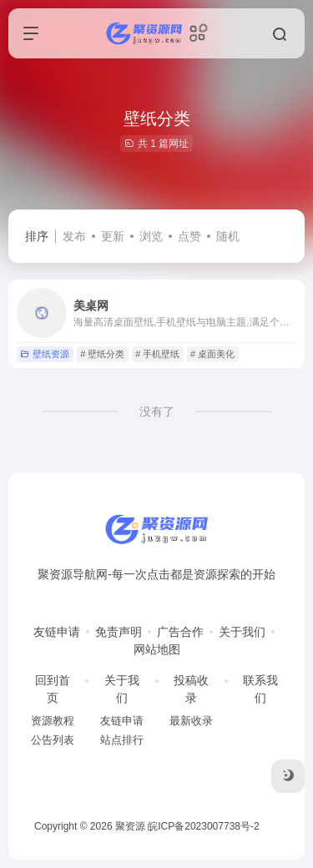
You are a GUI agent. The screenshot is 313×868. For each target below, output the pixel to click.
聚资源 (130, 826)
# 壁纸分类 (102, 354)
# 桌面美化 (212, 354)
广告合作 (180, 632)
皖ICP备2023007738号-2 (203, 826)
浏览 (151, 236)
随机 (228, 236)
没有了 (157, 411)
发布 (74, 236)
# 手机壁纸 (157, 354)
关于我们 (242, 632)
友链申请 (57, 632)
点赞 (189, 236)
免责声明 (119, 632)
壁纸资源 (45, 354)
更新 (113, 236)
